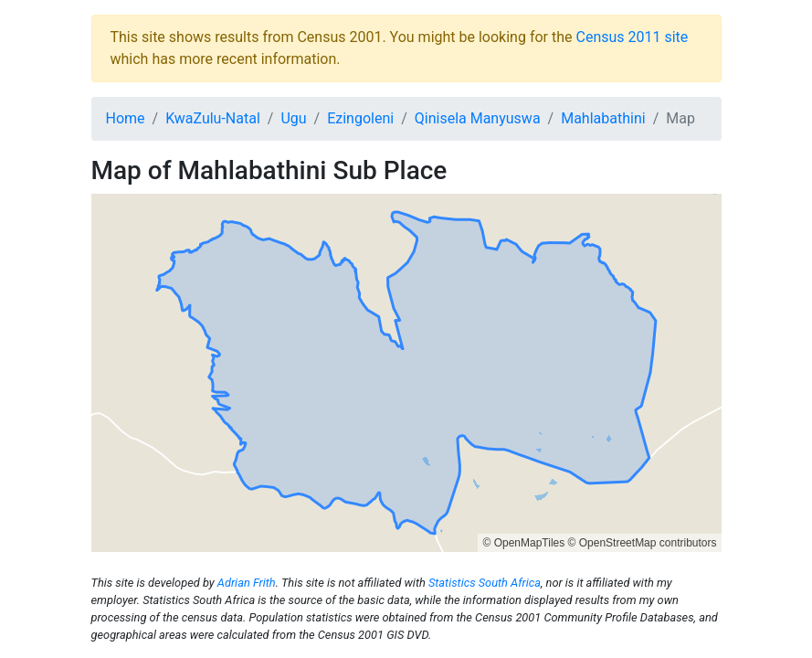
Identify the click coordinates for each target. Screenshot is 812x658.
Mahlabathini (603, 118)
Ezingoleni (360, 118)
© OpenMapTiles (523, 543)
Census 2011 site (632, 37)
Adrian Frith (247, 583)
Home (126, 118)
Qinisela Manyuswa (478, 118)
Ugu (293, 118)
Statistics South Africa (485, 583)
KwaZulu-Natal (213, 118)
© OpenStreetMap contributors (643, 543)
